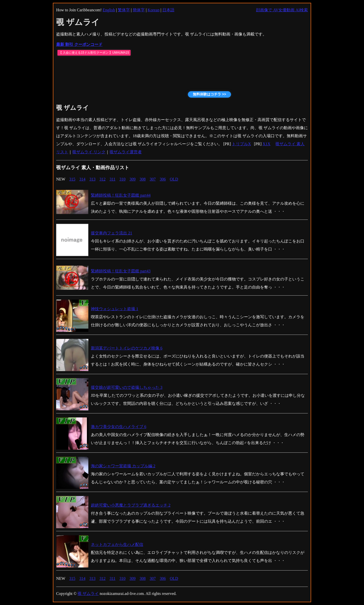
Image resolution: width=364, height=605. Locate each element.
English (109, 10)
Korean (153, 10)
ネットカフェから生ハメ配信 (117, 544)
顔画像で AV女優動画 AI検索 (282, 10)
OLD (174, 179)
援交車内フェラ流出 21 (112, 233)
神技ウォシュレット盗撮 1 (115, 309)
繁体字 (124, 10)
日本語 (168, 10)
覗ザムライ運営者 (126, 152)
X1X (266, 144)
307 (153, 179)
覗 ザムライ (88, 594)
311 (112, 179)
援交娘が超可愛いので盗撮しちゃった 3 (127, 387)
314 (82, 179)
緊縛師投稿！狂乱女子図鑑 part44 (121, 195)
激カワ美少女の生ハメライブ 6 (119, 427)
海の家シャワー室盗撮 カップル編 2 (123, 466)
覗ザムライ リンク (89, 152)
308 (143, 179)
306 (163, 179)
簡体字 (139, 10)
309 (133, 179)
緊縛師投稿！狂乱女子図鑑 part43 (121, 271)
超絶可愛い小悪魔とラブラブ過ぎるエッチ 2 (131, 505)
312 (102, 179)
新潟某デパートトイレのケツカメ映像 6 (127, 348)
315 (72, 179)
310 (123, 179)
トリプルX (241, 144)
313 (92, 179)
